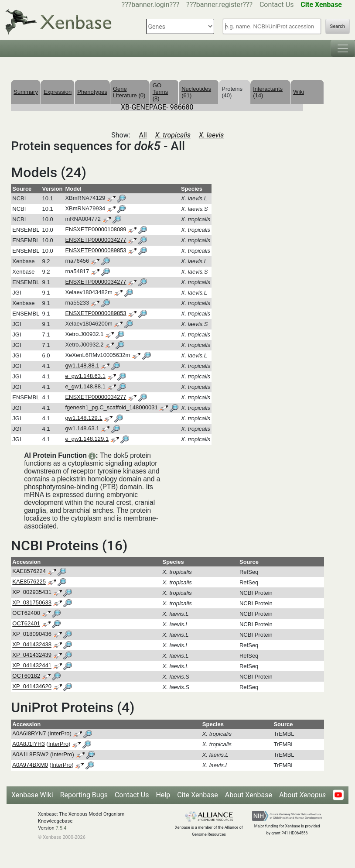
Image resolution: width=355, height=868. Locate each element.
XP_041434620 (32, 687)
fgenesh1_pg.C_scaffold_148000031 (111, 407)
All (143, 135)
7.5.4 (61, 828)
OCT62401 (26, 624)
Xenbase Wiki (32, 795)
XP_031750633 (32, 603)
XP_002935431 (32, 592)
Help (163, 795)
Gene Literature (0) (129, 92)
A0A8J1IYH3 (28, 744)
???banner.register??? (219, 5)
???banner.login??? (151, 5)
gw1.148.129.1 (84, 418)
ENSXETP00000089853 (96, 250)
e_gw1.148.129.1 (87, 439)
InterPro (59, 733)
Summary (26, 92)
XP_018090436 (32, 634)
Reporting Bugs (84, 795)
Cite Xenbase (198, 795)
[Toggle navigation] (343, 48)
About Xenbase (249, 795)
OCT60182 (26, 676)
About (302, 795)
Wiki (299, 92)
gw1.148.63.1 (82, 428)
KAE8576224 (29, 571)
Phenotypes (92, 92)
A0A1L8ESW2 (30, 754)
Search (338, 26)
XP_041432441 (32, 666)
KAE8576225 (29, 582)
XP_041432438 (32, 645)
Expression (58, 92)
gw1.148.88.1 (82, 365)
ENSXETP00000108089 (96, 229)
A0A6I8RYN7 (29, 733)
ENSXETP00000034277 (96, 240)
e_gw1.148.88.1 (85, 386)
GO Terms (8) (160, 92)
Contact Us (277, 5)
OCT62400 (26, 613)
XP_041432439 (32, 655)
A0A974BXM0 (30, 765)
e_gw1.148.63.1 (85, 376)
